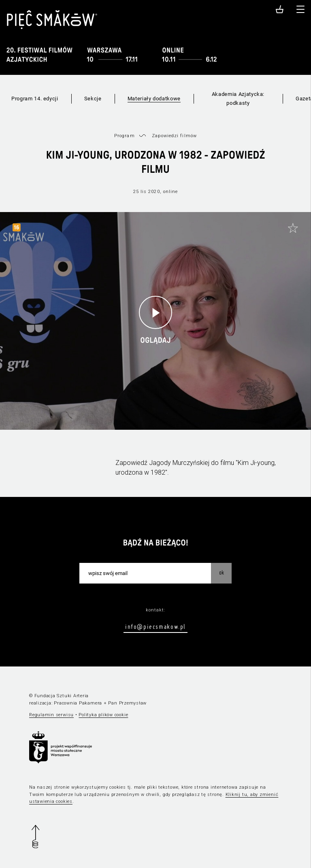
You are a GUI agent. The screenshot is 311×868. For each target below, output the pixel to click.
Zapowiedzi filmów (174, 136)
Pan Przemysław (127, 703)
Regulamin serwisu (51, 715)
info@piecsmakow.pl (155, 626)
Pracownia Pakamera (78, 703)
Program (125, 136)
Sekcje (93, 99)
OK (222, 573)
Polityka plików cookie (103, 715)
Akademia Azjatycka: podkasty (238, 99)
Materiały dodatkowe (154, 99)
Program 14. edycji (35, 99)
